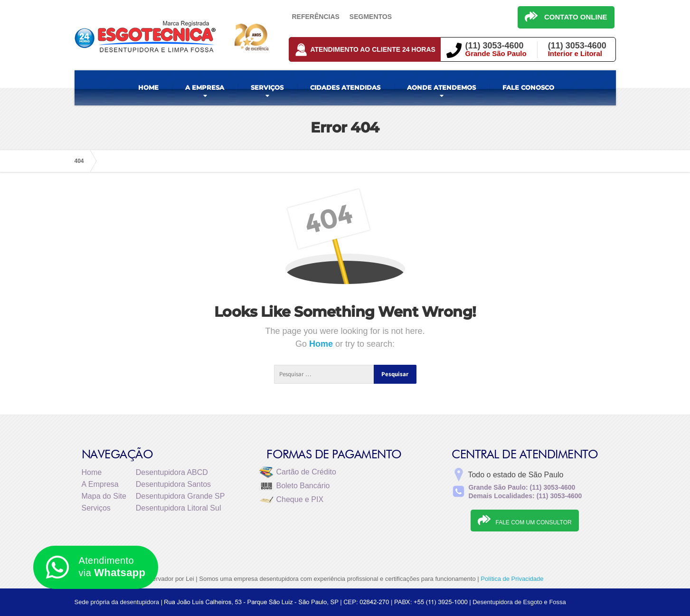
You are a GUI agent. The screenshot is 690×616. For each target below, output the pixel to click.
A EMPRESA (205, 87)
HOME (148, 87)
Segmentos (371, 17)
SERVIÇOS (267, 87)
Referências (316, 17)
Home (322, 344)
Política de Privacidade (512, 579)
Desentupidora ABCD (172, 472)
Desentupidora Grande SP (180, 496)
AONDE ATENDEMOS (441, 87)
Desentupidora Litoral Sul (179, 508)
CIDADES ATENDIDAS (345, 87)
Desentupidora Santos (173, 484)
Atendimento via (96, 567)
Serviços (96, 508)
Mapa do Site (104, 496)
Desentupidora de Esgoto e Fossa (519, 602)
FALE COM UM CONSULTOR (525, 520)
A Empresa (100, 484)
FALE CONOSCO (528, 87)
